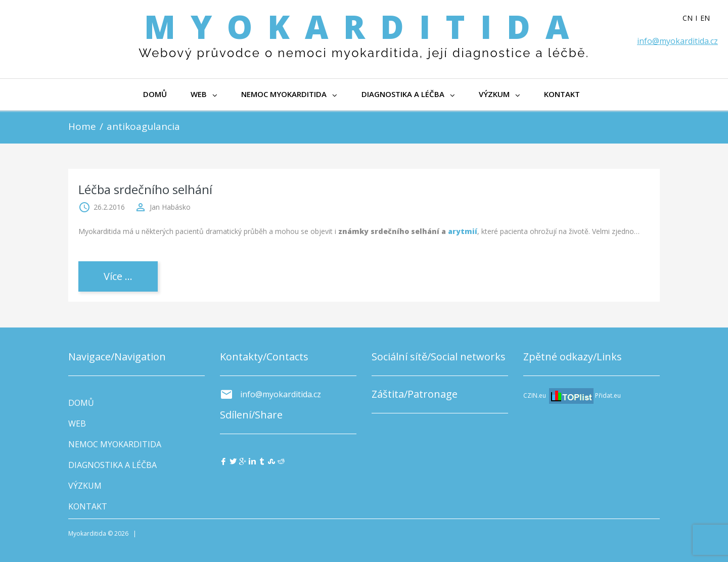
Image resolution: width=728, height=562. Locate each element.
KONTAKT (564, 94)
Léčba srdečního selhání (145, 189)
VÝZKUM (501, 94)
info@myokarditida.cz (677, 41)
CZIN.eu (535, 395)
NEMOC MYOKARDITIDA (290, 94)
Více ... (118, 276)
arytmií (463, 231)
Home (82, 126)
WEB (204, 94)
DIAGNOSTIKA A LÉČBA (409, 94)
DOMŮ (155, 94)
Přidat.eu (608, 395)
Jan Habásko (170, 207)
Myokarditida (364, 27)
